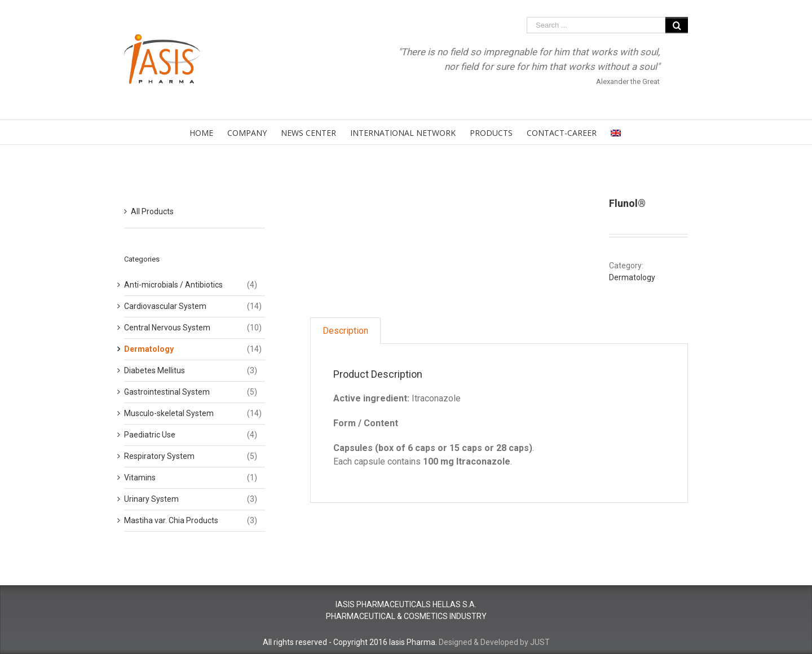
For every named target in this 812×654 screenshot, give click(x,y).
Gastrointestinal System (167, 392)
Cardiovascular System (165, 306)
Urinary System (151, 499)
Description (345, 331)
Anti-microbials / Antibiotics (173, 285)
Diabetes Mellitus (155, 370)
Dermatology (632, 277)
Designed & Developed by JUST (494, 642)
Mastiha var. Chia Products (171, 520)
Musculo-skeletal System (169, 413)
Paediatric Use (150, 435)
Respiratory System (159, 456)
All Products (152, 211)
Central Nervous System (167, 328)
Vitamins (140, 478)
